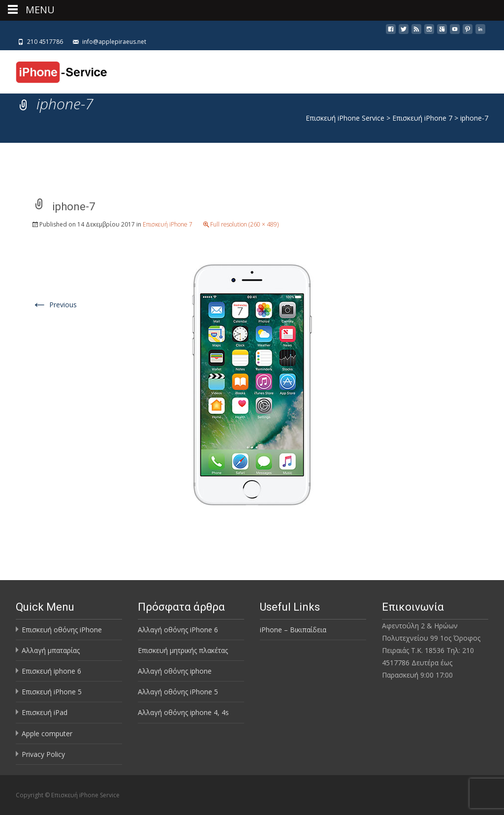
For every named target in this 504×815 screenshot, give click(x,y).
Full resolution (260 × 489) (244, 224)
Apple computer (47, 733)
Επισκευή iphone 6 (51, 671)
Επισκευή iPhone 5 (52, 692)
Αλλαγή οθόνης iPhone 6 (178, 630)
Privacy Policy (43, 754)
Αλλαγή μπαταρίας (51, 650)
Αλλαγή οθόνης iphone (175, 671)
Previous (54, 305)
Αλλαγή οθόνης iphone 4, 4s (183, 712)
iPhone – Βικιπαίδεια (293, 630)
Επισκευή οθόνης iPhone (62, 630)
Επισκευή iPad (45, 712)
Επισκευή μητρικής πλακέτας (183, 650)
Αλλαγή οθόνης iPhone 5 (178, 692)
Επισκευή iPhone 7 (168, 224)
